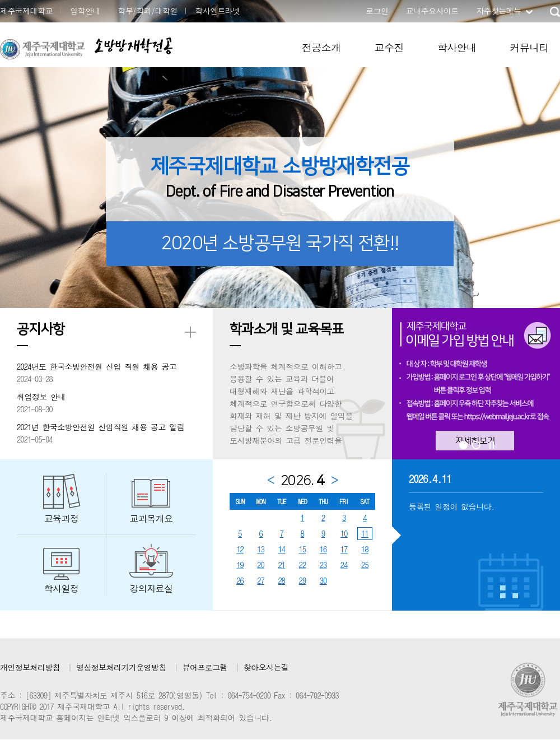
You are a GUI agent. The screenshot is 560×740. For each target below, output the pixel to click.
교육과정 (62, 518)
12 (240, 549)
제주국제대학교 (26, 11)
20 (261, 565)
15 (303, 549)
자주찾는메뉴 (498, 11)
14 (281, 549)
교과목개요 (151, 518)
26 (240, 580)
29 (303, 580)
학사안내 (457, 47)
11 (365, 533)
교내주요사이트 (432, 11)
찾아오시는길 (266, 667)
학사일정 (62, 588)
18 (365, 549)
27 (261, 580)
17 (344, 549)
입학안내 (85, 11)
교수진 (389, 47)
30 (323, 580)
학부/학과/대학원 (148, 11)
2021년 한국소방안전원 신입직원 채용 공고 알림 (101, 427)
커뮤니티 (529, 47)
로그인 (377, 11)
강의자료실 (151, 588)
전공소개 (321, 47)
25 (365, 565)
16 (323, 549)
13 (261, 549)
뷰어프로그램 (205, 667)
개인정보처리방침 (30, 667)
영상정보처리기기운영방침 (121, 667)
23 (323, 565)
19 (240, 565)
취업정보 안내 (41, 397)
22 (303, 565)
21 (281, 565)
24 (344, 565)
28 (281, 580)
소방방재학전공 (133, 46)
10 (344, 533)
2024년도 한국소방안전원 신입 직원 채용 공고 (97, 366)
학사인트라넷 (217, 11)
